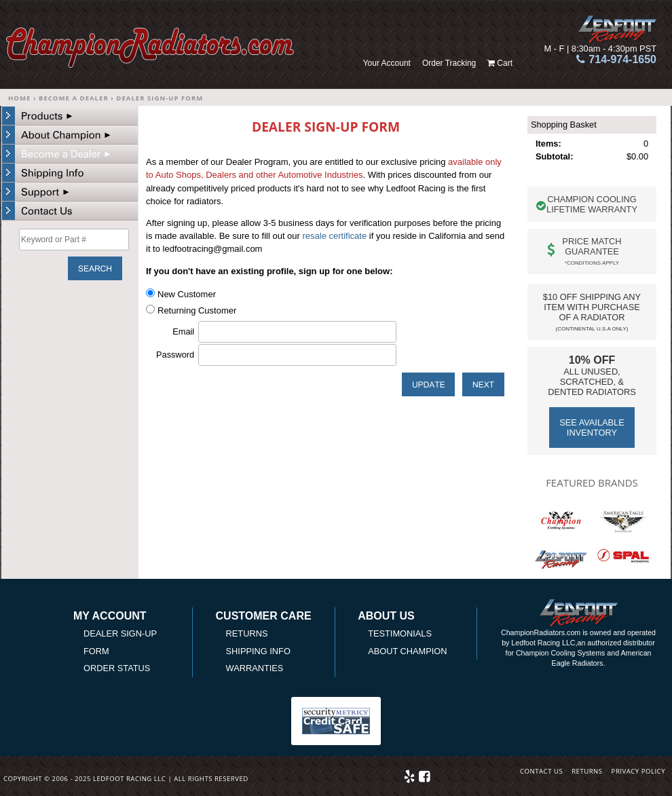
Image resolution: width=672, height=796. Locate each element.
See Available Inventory (592, 428)
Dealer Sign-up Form (160, 98)
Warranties (255, 668)
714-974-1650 (622, 59)
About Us (386, 617)
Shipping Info (258, 651)
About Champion (407, 651)
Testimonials (400, 633)
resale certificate (335, 236)
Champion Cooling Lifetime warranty (592, 204)
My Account (110, 617)
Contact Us (541, 771)
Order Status (117, 668)
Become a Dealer (74, 98)
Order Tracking (449, 63)
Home (19, 98)
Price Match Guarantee (592, 251)
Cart (505, 63)
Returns (247, 633)
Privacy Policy (638, 771)
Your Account (387, 63)
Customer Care (264, 617)
